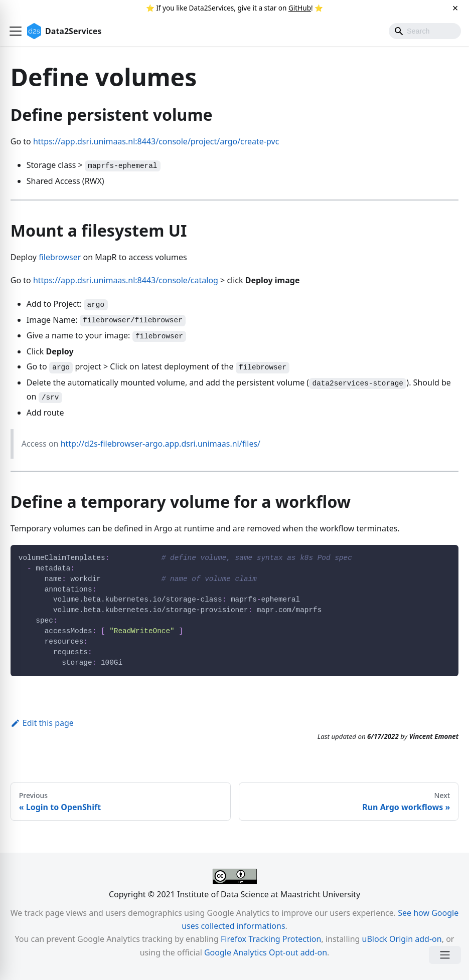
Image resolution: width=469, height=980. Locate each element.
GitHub (300, 8)
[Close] (455, 8)
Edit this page (42, 723)
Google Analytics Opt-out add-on (266, 952)
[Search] (425, 31)
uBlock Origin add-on (402, 939)
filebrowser (60, 257)
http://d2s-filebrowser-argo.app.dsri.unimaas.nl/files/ (161, 444)
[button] (16, 31)
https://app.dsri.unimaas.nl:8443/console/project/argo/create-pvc (156, 141)
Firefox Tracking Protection (271, 939)
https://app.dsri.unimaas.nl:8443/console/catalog (126, 280)
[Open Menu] (445, 955)
